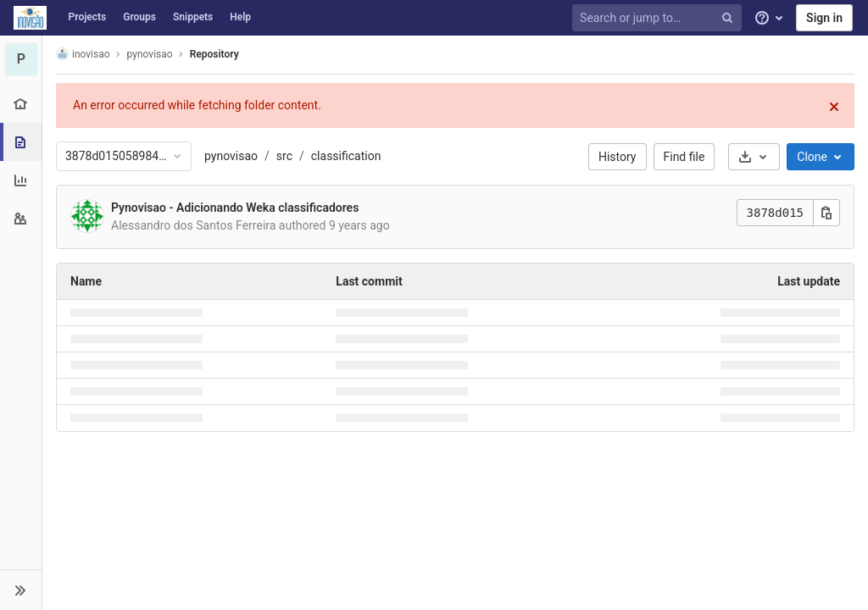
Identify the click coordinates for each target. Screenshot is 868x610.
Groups (139, 17)
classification (346, 156)
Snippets (193, 17)
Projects (88, 17)
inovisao (83, 54)
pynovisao (231, 156)
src (284, 156)
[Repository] (22, 142)
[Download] (754, 157)
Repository (214, 54)
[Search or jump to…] (659, 18)
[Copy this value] (826, 213)
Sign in (824, 18)
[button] (21, 590)
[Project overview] (21, 104)
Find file (684, 157)
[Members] (21, 218)
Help (240, 17)
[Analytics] (21, 180)
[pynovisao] (21, 59)
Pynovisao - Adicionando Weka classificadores (235, 208)
